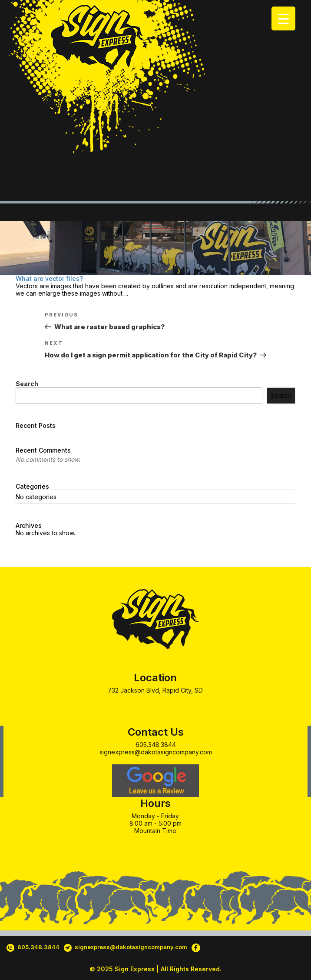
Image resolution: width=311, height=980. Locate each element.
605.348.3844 (156, 745)
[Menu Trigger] (283, 18)
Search (27, 384)
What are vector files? (49, 278)
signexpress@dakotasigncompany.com (156, 752)
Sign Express (135, 969)
